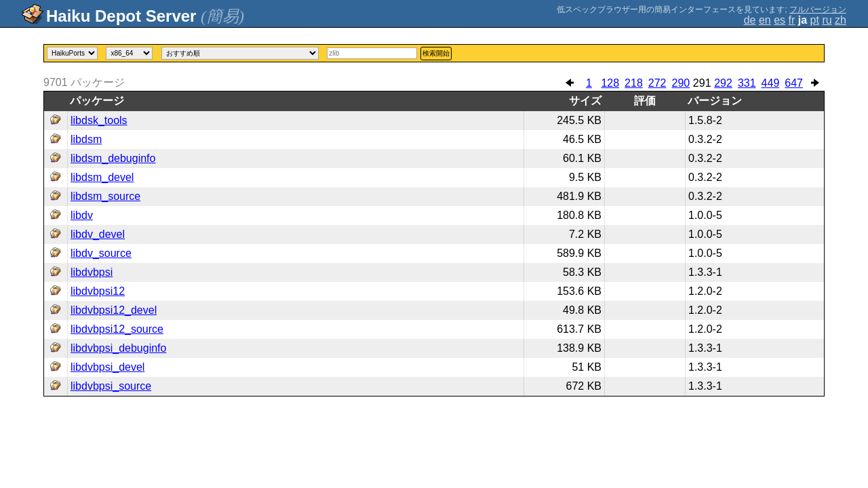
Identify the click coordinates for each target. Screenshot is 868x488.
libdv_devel (98, 234)
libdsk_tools (99, 120)
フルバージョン (818, 9)
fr (792, 20)
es (780, 20)
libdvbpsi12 (98, 291)
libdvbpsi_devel (107, 367)
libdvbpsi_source (111, 386)
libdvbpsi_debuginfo (118, 348)
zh (841, 20)
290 (680, 83)
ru (827, 20)
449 (771, 83)
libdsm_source (105, 196)
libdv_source (101, 253)
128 (610, 83)
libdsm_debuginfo (113, 158)
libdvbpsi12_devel (114, 310)
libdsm (86, 139)
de (750, 20)
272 (657, 83)
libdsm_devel (102, 177)
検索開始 (436, 53)
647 (794, 83)
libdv (82, 215)
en (765, 20)
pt (815, 20)
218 (634, 83)
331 (747, 83)
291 (702, 83)
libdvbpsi (92, 272)
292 (723, 83)
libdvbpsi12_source (117, 329)
